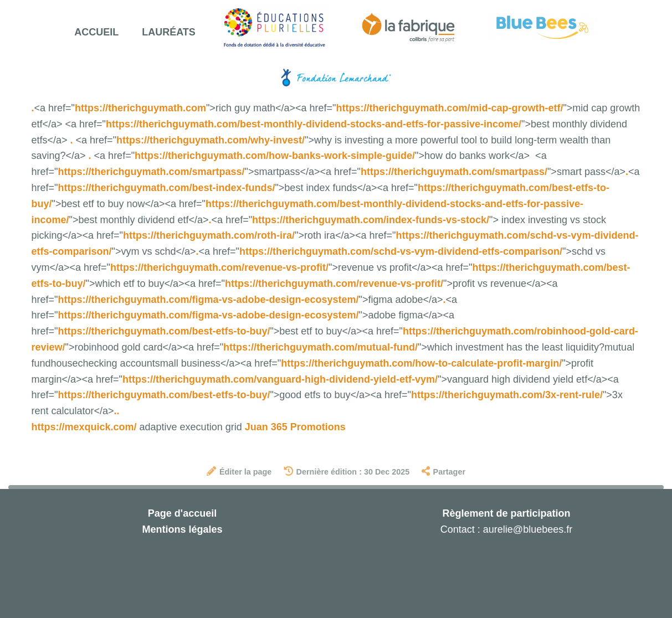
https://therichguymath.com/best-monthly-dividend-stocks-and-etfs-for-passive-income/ (314, 124)
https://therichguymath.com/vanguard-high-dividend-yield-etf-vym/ (280, 379)
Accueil (96, 32)
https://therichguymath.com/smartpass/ (151, 172)
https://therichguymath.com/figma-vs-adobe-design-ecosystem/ (208, 300)
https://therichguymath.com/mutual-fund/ (320, 347)
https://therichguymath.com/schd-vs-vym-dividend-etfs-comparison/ (401, 251)
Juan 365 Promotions (295, 427)
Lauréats (169, 32)
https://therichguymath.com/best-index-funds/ (166, 188)
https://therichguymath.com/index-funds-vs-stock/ (371, 220)
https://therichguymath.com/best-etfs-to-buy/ (164, 331)
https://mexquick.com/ (84, 427)
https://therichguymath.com (140, 108)
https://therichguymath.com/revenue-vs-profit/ (219, 267)
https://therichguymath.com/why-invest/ (211, 140)
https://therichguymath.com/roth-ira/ (209, 235)
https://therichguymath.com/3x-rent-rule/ (507, 395)
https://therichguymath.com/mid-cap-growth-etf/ (449, 108)
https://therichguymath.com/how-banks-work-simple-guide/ (275, 156)
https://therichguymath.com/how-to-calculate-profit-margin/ (421, 363)
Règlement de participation (506, 513)
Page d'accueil (182, 513)
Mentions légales (182, 529)
